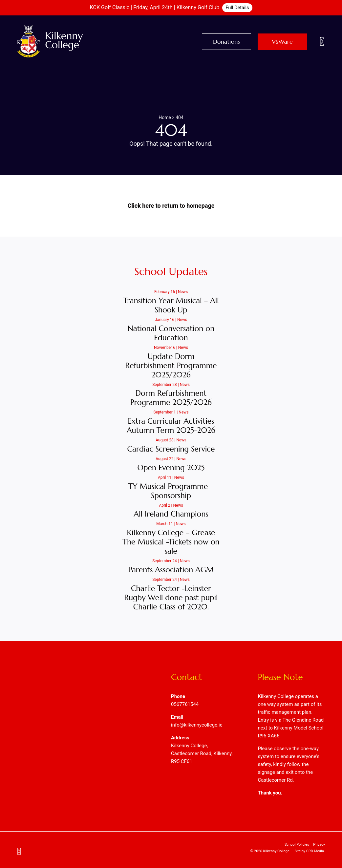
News (183, 292)
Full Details (237, 8)
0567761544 (185, 704)
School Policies (297, 845)
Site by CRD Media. (310, 851)
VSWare (282, 42)
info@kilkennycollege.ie (197, 725)
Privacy (319, 845)
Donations (226, 42)
